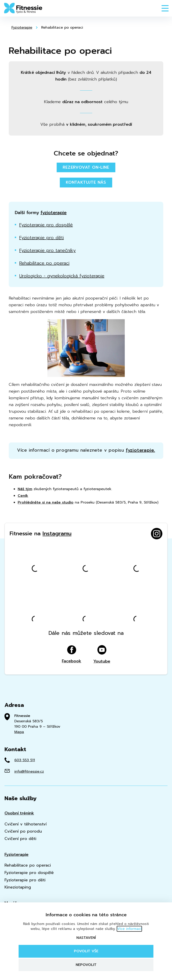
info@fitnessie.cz (29, 772)
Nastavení (86, 938)
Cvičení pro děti (20, 839)
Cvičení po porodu (23, 831)
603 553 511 (25, 760)
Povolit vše (86, 951)
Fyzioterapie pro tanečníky (47, 250)
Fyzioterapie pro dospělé (46, 225)
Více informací (129, 929)
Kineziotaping (18, 887)
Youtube (102, 654)
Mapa (19, 732)
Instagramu (57, 534)
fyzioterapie (54, 213)
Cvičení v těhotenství (26, 824)
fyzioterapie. (140, 450)
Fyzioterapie (22, 28)
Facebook (72, 654)
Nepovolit (86, 965)
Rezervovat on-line (86, 167)
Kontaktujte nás (86, 182)
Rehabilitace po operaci (62, 28)
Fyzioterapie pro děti (42, 238)
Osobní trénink (19, 813)
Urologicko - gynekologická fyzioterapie (62, 276)
